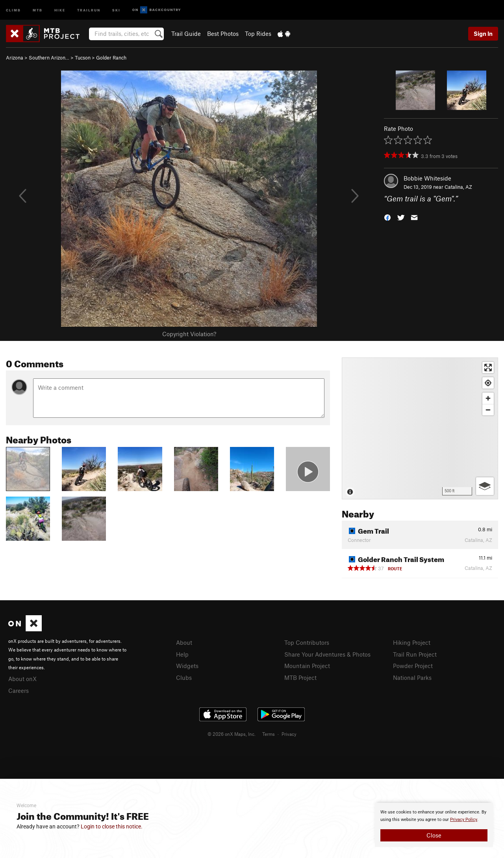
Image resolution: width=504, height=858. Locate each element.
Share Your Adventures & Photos (327, 654)
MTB (38, 10)
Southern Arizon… (49, 58)
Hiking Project (412, 642)
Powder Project (413, 666)
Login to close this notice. (112, 826)
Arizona (15, 58)
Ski (116, 10)
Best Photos (223, 34)
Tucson (83, 58)
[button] (387, 217)
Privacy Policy (464, 820)
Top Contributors (307, 642)
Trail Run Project (415, 654)
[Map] (420, 428)
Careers (19, 690)
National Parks (412, 677)
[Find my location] (488, 383)
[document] (434, 825)
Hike (60, 10)
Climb (13, 10)
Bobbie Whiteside (427, 178)
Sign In (483, 34)
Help (182, 654)
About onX (22, 679)
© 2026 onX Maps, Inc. (232, 734)
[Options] (485, 486)
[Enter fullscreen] (488, 368)
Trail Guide (186, 34)
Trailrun (89, 10)
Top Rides (258, 34)
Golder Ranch (111, 58)
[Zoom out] (488, 410)
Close (434, 835)
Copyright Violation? (189, 334)
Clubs (184, 677)
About (184, 642)
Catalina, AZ (458, 187)
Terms (269, 734)
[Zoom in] (488, 398)
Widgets (187, 666)
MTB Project (300, 677)
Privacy (289, 734)
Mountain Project (307, 666)
